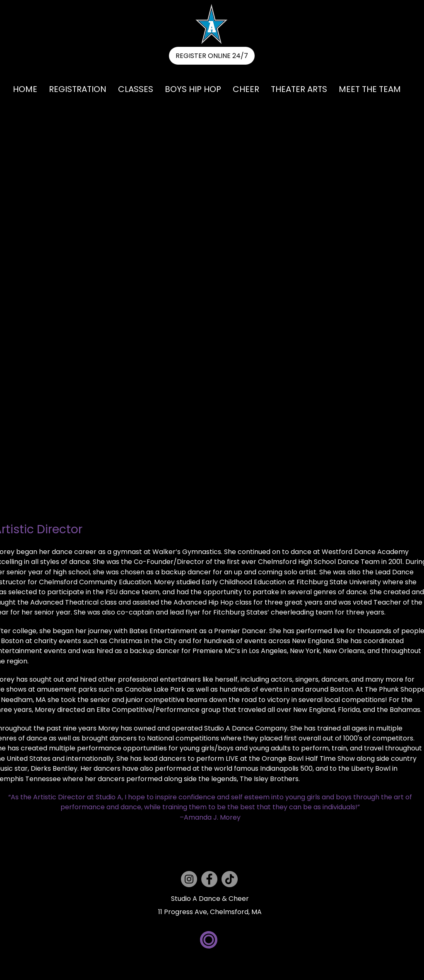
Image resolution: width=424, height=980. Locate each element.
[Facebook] (209, 879)
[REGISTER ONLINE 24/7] (212, 56)
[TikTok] (230, 879)
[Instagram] (189, 879)
